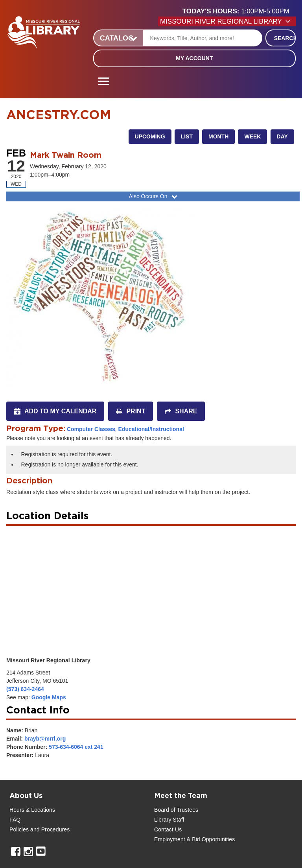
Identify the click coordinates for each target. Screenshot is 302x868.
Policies (19, 829)
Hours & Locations (32, 810)
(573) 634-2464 (25, 689)
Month (218, 136)
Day (282, 136)
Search (285, 38)
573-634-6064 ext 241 (76, 747)
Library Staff (169, 820)
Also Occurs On (154, 196)
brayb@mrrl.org (45, 739)
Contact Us (168, 829)
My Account (194, 58)
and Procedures (49, 829)
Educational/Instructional (151, 429)
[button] (239, 11)
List (187, 136)
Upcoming (150, 136)
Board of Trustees (176, 810)
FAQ (15, 820)
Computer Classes (91, 429)
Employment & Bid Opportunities (194, 839)
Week (252, 136)
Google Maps (49, 697)
